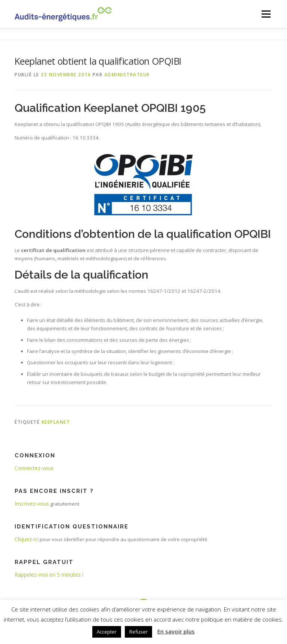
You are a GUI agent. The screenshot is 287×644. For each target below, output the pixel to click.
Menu (266, 14)
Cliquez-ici (27, 539)
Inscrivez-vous (32, 504)
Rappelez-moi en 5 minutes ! (49, 575)
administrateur (127, 75)
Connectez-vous (34, 468)
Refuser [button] (138, 632)
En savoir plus (176, 631)
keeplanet (56, 422)
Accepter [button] (107, 632)
